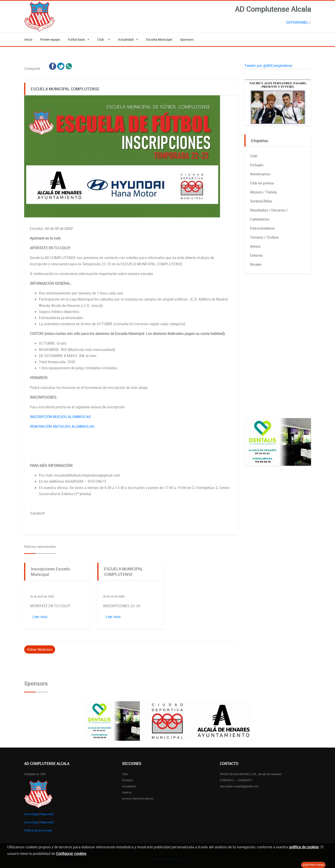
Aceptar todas (313, 865)
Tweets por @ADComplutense (268, 66)
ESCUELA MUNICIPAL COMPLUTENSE (124, 572)
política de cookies (304, 847)
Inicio (28, 39)
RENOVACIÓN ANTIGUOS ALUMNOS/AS (62, 426)
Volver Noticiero (40, 649)
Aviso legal (31, 814)
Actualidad (126, 39)
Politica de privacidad (38, 830)
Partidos (127, 780)
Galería (127, 792)
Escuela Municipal (159, 39)
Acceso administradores (138, 798)
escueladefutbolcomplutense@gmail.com (87, 475)
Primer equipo (50, 39)
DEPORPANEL (297, 22)
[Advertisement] (278, 350)
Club (101, 39)
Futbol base (76, 39)
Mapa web (47, 814)
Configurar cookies (71, 854)
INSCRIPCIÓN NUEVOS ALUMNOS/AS (60, 417)
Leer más (40, 617)
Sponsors (187, 39)
